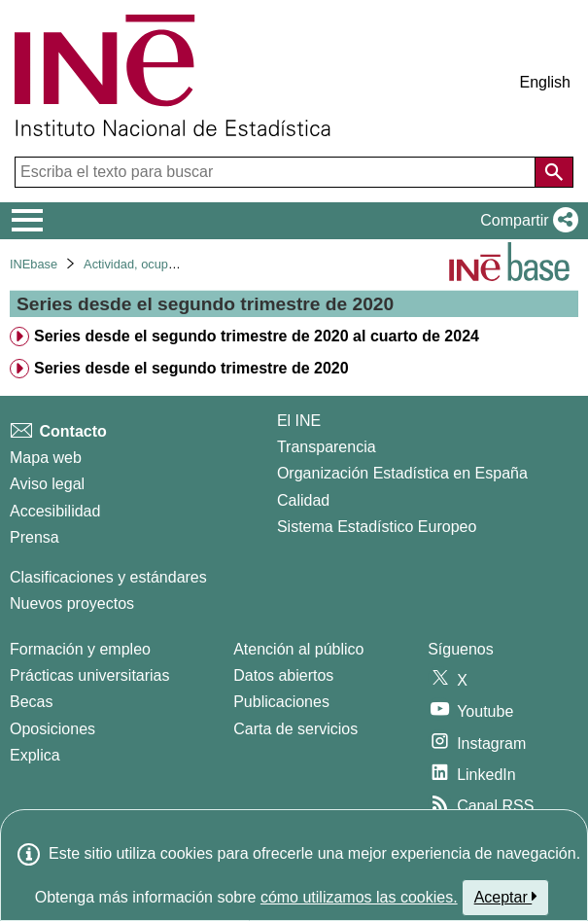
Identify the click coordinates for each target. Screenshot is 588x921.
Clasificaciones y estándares (108, 577)
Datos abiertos (283, 675)
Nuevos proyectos (72, 603)
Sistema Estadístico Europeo (377, 527)
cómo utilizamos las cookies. (359, 897)
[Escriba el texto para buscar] (277, 172)
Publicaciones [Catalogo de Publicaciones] (281, 702)
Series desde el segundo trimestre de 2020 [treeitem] (191, 368)
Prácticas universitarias (90, 675)
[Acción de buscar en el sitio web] (554, 172)
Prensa (35, 537)
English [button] (545, 82)
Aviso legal (47, 484)
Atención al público (298, 649)
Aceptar (506, 897)
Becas (31, 702)
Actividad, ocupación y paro (160, 264)
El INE (299, 421)
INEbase (34, 264)
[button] (525, 221)
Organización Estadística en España (402, 473)
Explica (35, 755)
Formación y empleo (80, 649)
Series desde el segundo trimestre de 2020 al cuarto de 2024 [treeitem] (257, 336)
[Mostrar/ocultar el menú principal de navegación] (28, 221)
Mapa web (46, 458)
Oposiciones (52, 729)
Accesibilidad (55, 511)
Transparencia (327, 447)
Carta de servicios (295, 729)
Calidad (303, 500)
